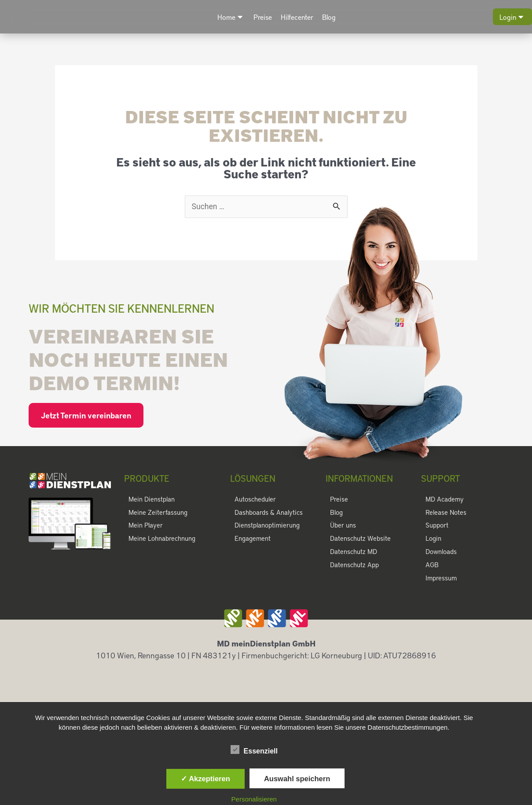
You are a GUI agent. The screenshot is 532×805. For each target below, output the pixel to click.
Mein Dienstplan (151, 499)
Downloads (441, 552)
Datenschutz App (354, 565)
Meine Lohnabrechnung (162, 539)
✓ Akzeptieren (205, 779)
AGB (432, 565)
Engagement (253, 539)
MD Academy (444, 499)
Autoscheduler (255, 499)
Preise (263, 17)
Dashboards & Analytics (268, 513)
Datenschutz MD (354, 552)
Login (511, 17)
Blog (329, 17)
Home (230, 17)
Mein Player (145, 526)
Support (437, 526)
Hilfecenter (297, 17)
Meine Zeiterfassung (158, 513)
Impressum (441, 579)
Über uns (343, 526)
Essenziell (254, 750)
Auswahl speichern (297, 779)
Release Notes (446, 513)
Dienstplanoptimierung (266, 526)
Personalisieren (254, 799)
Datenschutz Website (360, 539)
